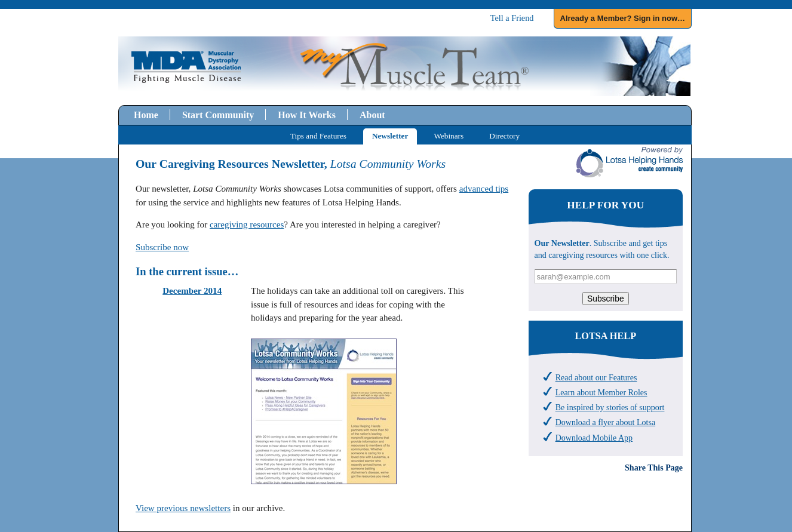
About (372, 115)
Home (146, 115)
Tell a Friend (512, 18)
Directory (504, 136)
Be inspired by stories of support (610, 407)
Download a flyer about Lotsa (606, 422)
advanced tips (484, 189)
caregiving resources (247, 225)
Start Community (218, 115)
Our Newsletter (562, 243)
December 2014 (192, 291)
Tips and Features (318, 136)
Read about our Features (596, 377)
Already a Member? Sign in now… (623, 18)
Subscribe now (162, 247)
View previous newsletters (183, 508)
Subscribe (606, 299)
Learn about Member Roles (601, 392)
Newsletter (390, 136)
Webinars (449, 136)
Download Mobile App (594, 438)
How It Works (307, 115)
